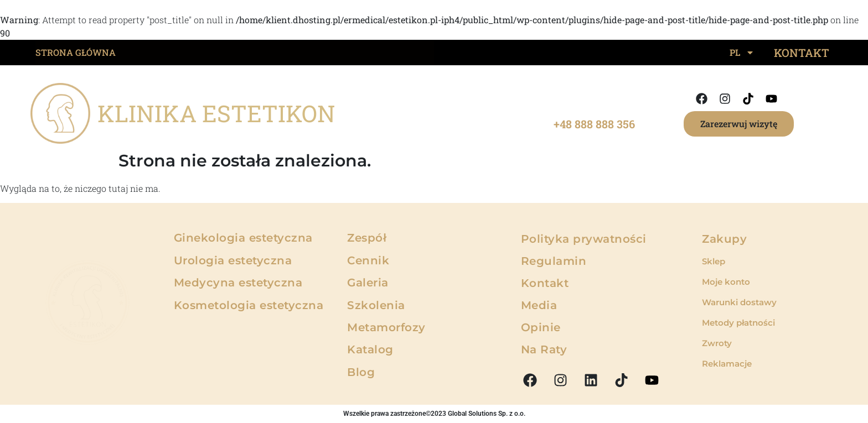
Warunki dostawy (739, 302)
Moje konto (726, 282)
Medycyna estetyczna (238, 283)
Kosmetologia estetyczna (249, 305)
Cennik (368, 260)
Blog (361, 372)
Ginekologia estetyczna (243, 238)
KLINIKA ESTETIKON (216, 113)
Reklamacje (727, 364)
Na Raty (544, 349)
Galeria (368, 283)
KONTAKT (802, 53)
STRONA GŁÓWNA (76, 52)
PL (742, 53)
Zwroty (717, 343)
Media (539, 305)
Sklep (714, 261)
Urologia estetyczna (233, 260)
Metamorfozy (386, 327)
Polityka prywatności (584, 239)
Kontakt (545, 283)
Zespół (367, 238)
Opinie (541, 327)
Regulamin (554, 261)
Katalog (370, 349)
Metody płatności (738, 323)
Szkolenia (376, 305)
